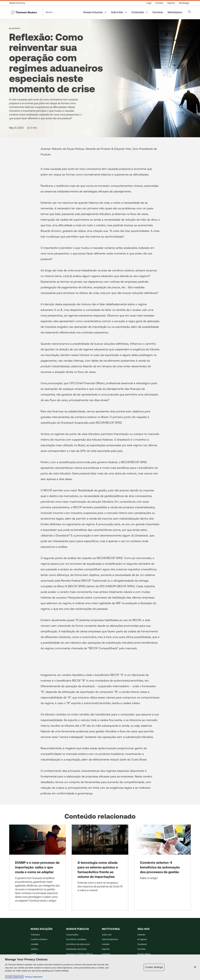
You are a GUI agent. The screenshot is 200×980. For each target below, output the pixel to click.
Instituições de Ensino (76, 949)
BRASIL (49, 12)
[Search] (189, 12)
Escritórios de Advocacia (78, 944)
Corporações (72, 935)
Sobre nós (107, 935)
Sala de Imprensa (110, 939)
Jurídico (34, 949)
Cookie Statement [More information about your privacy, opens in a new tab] (14, 977)
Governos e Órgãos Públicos (80, 954)
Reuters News (144, 954)
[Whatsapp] (184, 3)
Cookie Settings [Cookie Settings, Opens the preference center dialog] (154, 967)
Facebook (142, 944)
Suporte (106, 949)
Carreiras (106, 954)
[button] (95, 12)
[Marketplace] (175, 12)
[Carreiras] (158, 12)
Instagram (142, 939)
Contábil (34, 944)
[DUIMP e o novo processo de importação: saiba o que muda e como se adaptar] (37, 867)
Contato (106, 944)
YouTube (142, 949)
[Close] (195, 967)
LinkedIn (141, 935)
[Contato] (159, 3)
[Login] (149, 3)
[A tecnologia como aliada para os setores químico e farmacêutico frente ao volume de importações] (100, 867)
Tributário (35, 935)
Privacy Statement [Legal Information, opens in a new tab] (33, 977)
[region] (100, 967)
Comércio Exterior (39, 939)
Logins (34, 954)
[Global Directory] (18, 3)
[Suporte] (171, 3)
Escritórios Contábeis (76, 939)
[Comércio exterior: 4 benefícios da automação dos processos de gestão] (162, 867)
